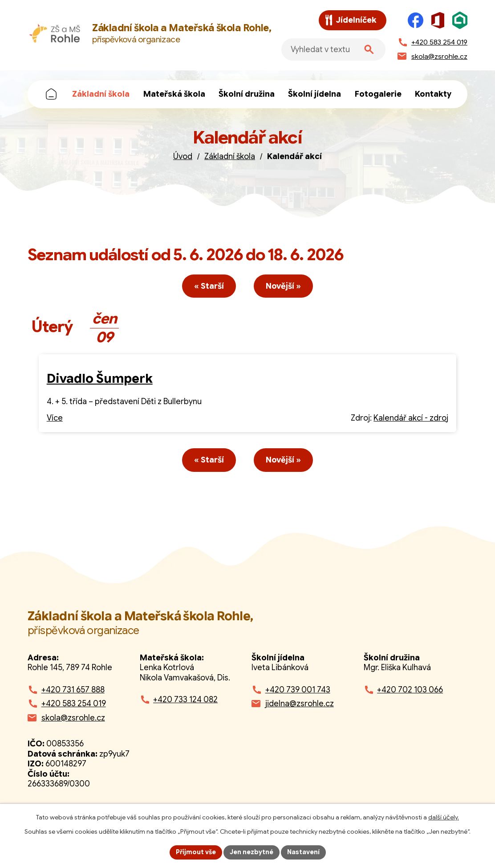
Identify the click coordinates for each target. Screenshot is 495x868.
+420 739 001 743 (298, 690)
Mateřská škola (174, 94)
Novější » (283, 286)
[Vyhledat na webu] (369, 49)
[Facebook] (416, 20)
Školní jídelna (314, 94)
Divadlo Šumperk (100, 379)
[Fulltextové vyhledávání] (333, 49)
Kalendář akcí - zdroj (411, 418)
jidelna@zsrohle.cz (300, 704)
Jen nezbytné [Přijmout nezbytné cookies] (252, 852)
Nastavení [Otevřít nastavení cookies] (303, 852)
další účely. (444, 817)
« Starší (209, 286)
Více (55, 418)
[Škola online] (460, 20)
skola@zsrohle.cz (73, 718)
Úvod (51, 94)
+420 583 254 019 (74, 704)
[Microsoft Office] (438, 20)
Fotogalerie (378, 94)
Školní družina (247, 94)
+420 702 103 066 (410, 690)
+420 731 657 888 (73, 690)
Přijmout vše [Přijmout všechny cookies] (196, 852)
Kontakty (433, 94)
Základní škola (101, 94)
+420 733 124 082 (185, 700)
